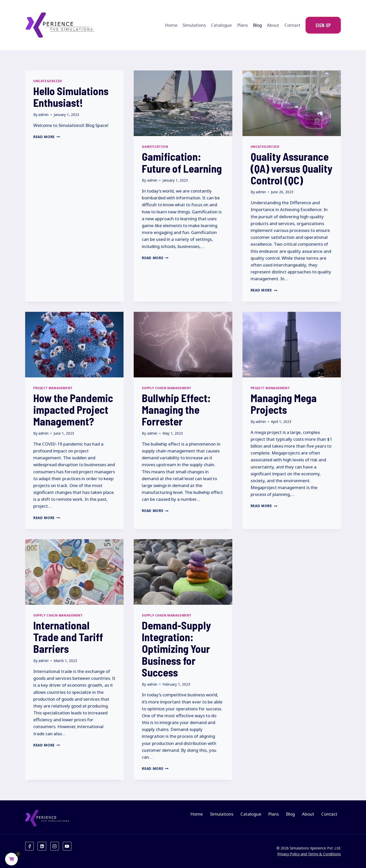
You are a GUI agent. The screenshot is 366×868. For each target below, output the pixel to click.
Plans (242, 25)
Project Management (53, 388)
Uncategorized (48, 81)
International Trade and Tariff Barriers (68, 637)
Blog (257, 25)
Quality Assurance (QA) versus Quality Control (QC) (291, 168)
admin (43, 115)
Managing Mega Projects (284, 404)
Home (171, 25)
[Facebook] (29, 846)
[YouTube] (67, 846)
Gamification (155, 146)
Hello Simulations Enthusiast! (71, 97)
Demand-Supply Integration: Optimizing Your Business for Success (176, 649)
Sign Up (323, 25)
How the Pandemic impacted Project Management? (73, 409)
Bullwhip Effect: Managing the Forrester (176, 409)
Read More (47, 137)
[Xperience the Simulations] (60, 25)
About (273, 25)
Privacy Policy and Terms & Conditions (309, 854)
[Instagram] (55, 846)
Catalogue (221, 25)
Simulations (194, 25)
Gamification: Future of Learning (182, 162)
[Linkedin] (42, 846)
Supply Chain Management (167, 388)
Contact (292, 25)
